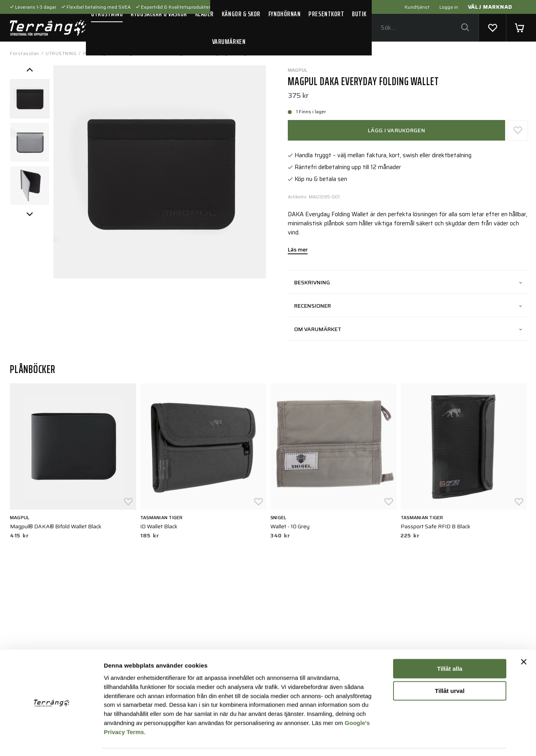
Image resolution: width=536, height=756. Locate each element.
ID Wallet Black (159, 526)
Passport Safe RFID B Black (435, 526)
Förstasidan (25, 53)
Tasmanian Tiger (162, 517)
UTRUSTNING (107, 14)
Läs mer (298, 250)
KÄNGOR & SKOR (241, 14)
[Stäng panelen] (524, 638)
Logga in (449, 7)
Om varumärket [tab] (408, 329)
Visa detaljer (430, 740)
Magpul (297, 70)
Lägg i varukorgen (396, 130)
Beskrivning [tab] (408, 282)
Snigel (278, 517)
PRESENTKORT (326, 14)
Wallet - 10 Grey (290, 526)
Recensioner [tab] (408, 306)
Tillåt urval (450, 667)
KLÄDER (204, 14)
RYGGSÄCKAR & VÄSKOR (159, 14)
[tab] (30, 99)
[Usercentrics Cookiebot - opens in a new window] (51, 741)
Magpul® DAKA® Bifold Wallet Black (56, 526)
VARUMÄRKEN (229, 42)
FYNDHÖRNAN (284, 14)
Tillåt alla (450, 645)
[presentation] (30, 99)
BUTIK (359, 14)
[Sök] (465, 28)
